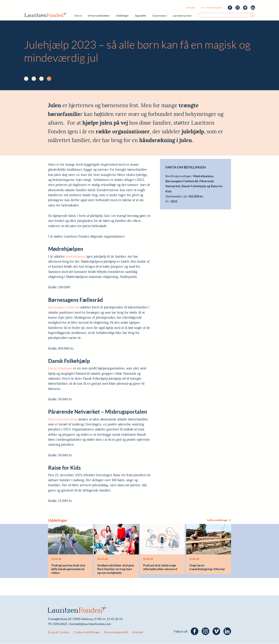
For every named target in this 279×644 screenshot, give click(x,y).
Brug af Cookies (59, 632)
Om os (78, 16)
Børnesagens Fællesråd (64, 307)
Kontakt (138, 632)
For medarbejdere (212, 8)
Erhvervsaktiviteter (99, 16)
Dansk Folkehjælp (60, 368)
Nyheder (191, 8)
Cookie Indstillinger (87, 632)
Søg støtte (140, 16)
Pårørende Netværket (63, 419)
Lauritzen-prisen (182, 16)
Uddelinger (122, 16)
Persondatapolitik (116, 632)
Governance (159, 16)
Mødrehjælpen (76, 256)
